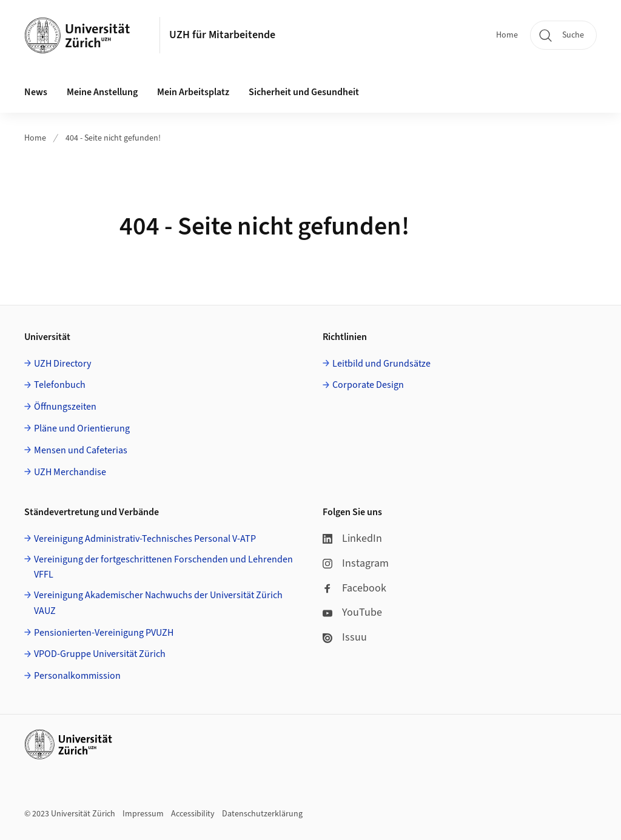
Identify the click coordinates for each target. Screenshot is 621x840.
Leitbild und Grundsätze (381, 364)
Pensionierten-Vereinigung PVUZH (104, 633)
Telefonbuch (60, 385)
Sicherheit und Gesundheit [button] (304, 92)
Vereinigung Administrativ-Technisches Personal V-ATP (145, 539)
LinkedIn (352, 538)
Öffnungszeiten (65, 407)
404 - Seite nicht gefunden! (113, 138)
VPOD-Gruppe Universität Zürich (100, 654)
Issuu (345, 637)
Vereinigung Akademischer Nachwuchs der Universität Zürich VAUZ (158, 603)
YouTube (352, 612)
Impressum (143, 814)
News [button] (36, 92)
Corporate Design (368, 385)
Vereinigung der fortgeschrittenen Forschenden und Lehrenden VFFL (163, 567)
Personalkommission (77, 676)
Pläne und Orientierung (82, 428)
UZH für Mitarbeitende (222, 35)
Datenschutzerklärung (262, 814)
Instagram (356, 563)
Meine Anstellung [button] (102, 92)
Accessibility (193, 814)
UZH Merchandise (70, 472)
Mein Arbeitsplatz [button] (193, 92)
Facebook (354, 588)
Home (507, 35)
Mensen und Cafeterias (81, 450)
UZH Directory (62, 364)
